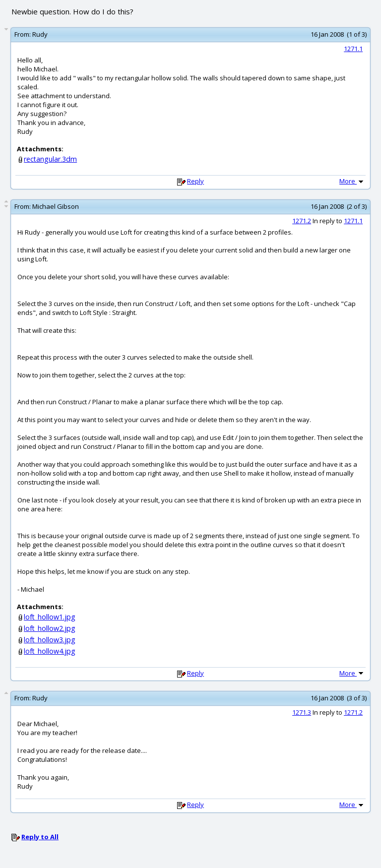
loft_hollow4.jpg (50, 651)
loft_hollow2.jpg (50, 628)
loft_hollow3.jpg (50, 640)
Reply (195, 181)
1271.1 (353, 49)
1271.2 (302, 221)
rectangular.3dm (50, 159)
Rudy (40, 34)
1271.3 (302, 712)
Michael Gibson (56, 206)
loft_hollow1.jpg (50, 617)
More (352, 181)
